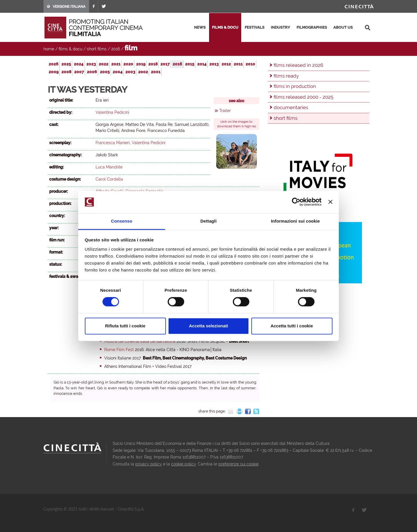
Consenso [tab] (121, 221)
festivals (255, 27)
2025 (66, 64)
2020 (128, 64)
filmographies (312, 27)
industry (280, 27)
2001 (156, 72)
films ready (286, 76)
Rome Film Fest (119, 350)
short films (97, 49)
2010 (250, 64)
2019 (141, 64)
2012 (226, 64)
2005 (105, 72)
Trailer (225, 111)
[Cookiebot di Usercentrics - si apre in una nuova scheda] (296, 202)
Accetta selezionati (208, 326)
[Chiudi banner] (330, 202)
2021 (116, 64)
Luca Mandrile (109, 167)
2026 (54, 64)
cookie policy (183, 464)
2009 (54, 72)
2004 (118, 72)
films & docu (225, 27)
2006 (92, 72)
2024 (79, 64)
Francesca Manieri (113, 143)
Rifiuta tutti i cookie (125, 326)
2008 (66, 72)
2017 (165, 64)
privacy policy (149, 464)
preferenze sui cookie (238, 464)
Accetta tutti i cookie (292, 326)
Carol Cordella (109, 179)
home (49, 49)
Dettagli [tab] (209, 221)
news (200, 27)
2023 (91, 64)
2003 (130, 72)
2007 (79, 72)
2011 (238, 64)
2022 (104, 64)
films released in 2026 (298, 65)
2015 (190, 64)
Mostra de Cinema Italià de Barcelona (140, 341)
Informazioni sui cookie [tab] (296, 221)
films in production (295, 86)
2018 (153, 64)
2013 (214, 64)
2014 (202, 64)
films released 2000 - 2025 (303, 97)
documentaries (291, 107)
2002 (143, 72)
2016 (116, 49)
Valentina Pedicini (112, 112)
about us (343, 27)
